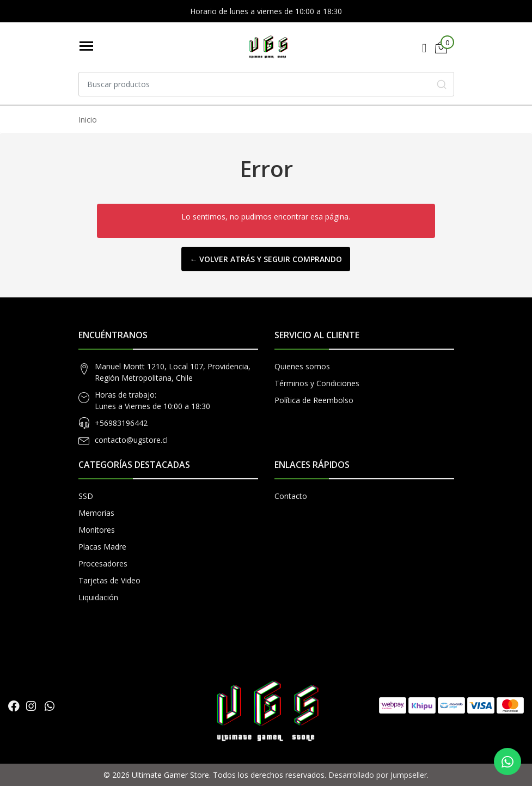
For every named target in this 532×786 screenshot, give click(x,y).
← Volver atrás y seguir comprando (266, 259)
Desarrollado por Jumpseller (378, 775)
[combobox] (266, 84)
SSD (86, 496)
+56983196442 (121, 423)
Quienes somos (302, 366)
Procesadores (103, 563)
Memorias (96, 513)
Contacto (291, 496)
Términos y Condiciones (317, 383)
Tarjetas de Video (109, 580)
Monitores (97, 530)
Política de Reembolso (314, 400)
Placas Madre (102, 547)
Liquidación (98, 597)
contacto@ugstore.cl (131, 440)
